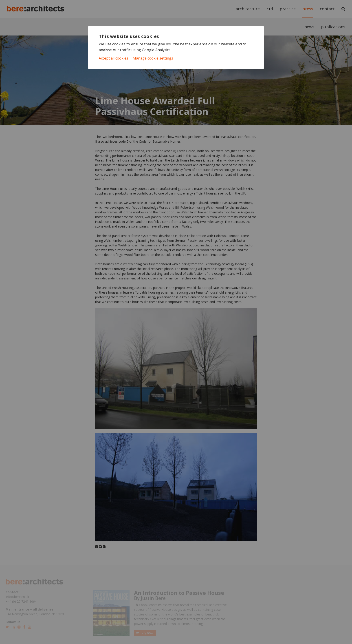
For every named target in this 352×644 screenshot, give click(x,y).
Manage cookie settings (153, 58)
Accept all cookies (113, 58)
